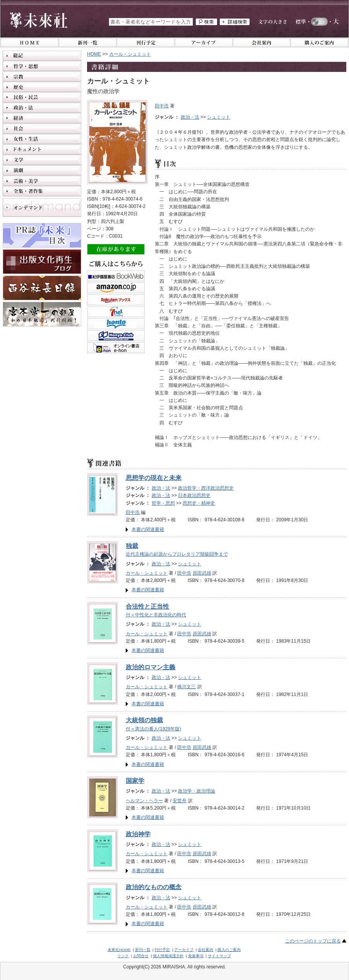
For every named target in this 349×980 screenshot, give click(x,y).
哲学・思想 (163, 503)
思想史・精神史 (199, 503)
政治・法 (190, 117)
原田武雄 (202, 573)
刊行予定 (162, 950)
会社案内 (205, 950)
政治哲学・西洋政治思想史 (206, 488)
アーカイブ (184, 950)
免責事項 (196, 956)
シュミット (219, 117)
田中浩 (162, 106)
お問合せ (141, 956)
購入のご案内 (229, 950)
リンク (123, 956)
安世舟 (180, 801)
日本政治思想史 (194, 495)
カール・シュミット (147, 573)
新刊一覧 (143, 950)
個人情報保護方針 (168, 956)
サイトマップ (219, 956)
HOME (94, 54)
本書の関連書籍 (148, 529)
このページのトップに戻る (313, 941)
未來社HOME (119, 950)
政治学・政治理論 (197, 791)
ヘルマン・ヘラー (144, 801)
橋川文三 (186, 687)
